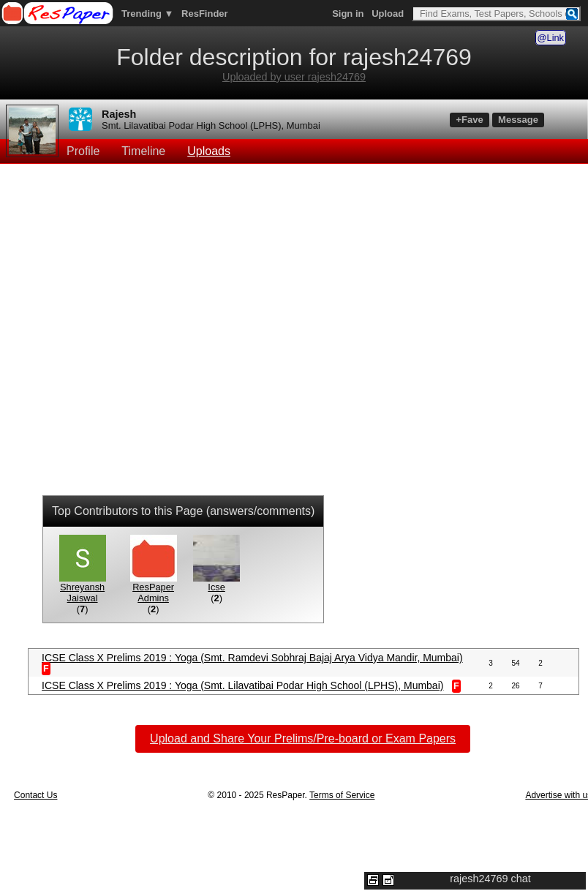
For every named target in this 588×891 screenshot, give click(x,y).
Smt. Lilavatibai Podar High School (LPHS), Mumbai (211, 125)
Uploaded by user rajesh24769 (294, 77)
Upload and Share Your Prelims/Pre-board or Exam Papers (303, 738)
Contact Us (35, 795)
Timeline (143, 151)
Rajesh (119, 114)
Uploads (209, 151)
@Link (551, 38)
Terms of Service (342, 795)
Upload (388, 14)
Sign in (348, 14)
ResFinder (205, 14)
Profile (83, 151)
